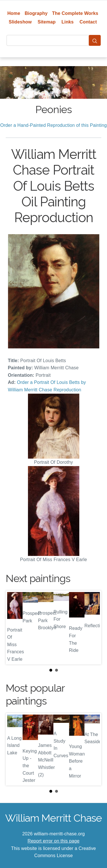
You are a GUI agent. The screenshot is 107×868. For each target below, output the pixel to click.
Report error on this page (54, 841)
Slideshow (20, 22)
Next (92, 628)
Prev (15, 628)
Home (14, 13)
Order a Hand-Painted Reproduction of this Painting (54, 125)
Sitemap (47, 22)
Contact (88, 22)
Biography (36, 13)
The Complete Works (75, 13)
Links (68, 22)
